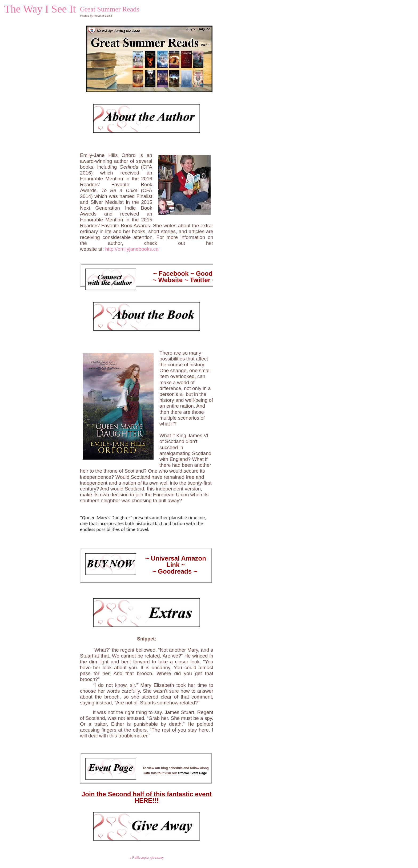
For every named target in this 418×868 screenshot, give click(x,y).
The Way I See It (40, 9)
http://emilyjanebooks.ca (132, 249)
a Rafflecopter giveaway (147, 858)
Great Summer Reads (110, 9)
